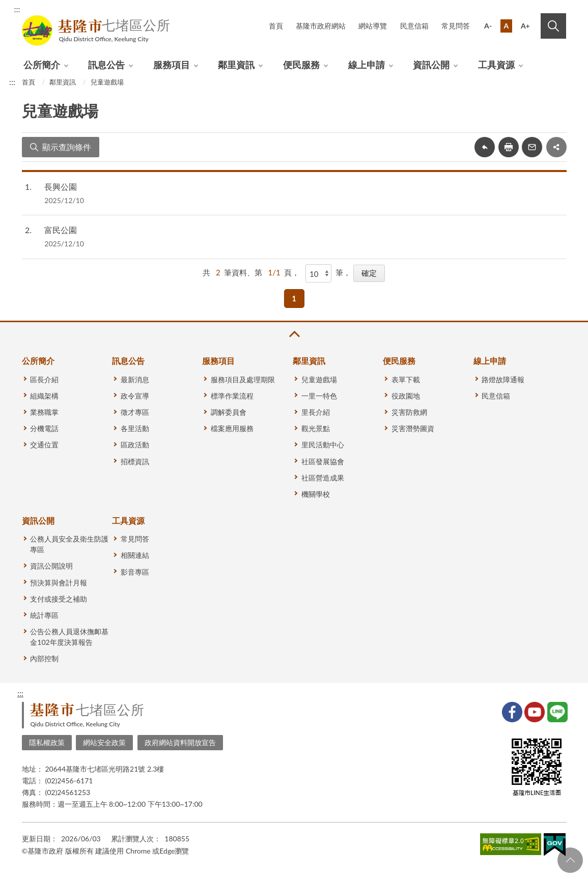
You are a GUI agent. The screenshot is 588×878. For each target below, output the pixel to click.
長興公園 (61, 187)
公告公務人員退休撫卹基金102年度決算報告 (69, 637)
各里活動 (135, 428)
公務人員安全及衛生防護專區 (69, 544)
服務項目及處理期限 (243, 379)
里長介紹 (316, 412)
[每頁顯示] (319, 273)
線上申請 (367, 65)
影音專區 (135, 572)
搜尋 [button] (553, 26)
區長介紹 (44, 379)
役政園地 (406, 396)
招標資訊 (135, 461)
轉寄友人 (532, 147)
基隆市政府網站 (321, 26)
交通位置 (44, 445)
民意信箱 (414, 26)
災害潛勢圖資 (413, 428)
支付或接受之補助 (59, 599)
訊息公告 (106, 65)
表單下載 (406, 379)
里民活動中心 (323, 445)
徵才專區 (135, 412)
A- (488, 26)
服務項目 (172, 65)
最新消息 (135, 379)
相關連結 (135, 555)
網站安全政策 (104, 742)
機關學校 (316, 494)
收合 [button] (294, 334)
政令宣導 (135, 396)
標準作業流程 (232, 396)
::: (17, 9)
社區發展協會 (323, 461)
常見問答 (456, 26)
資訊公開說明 (51, 566)
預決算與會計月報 (59, 583)
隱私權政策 (47, 742)
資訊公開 (431, 65)
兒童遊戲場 (107, 82)
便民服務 (301, 65)
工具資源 (496, 65)
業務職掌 (44, 412)
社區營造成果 (323, 478)
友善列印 (509, 147)
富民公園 (61, 230)
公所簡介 (42, 65)
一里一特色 (319, 396)
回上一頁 (485, 147)
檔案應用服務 (232, 428)
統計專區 (44, 615)
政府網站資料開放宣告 (180, 742)
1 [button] (294, 298)
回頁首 (570, 860)
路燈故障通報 (503, 379)
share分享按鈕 (556, 147)
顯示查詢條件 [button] (67, 147)
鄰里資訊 (236, 65)
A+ (525, 26)
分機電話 (44, 428)
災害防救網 (409, 412)
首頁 (276, 26)
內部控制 (44, 658)
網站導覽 (373, 26)
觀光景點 (316, 428)
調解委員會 (229, 412)
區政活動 (135, 445)
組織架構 (44, 396)
